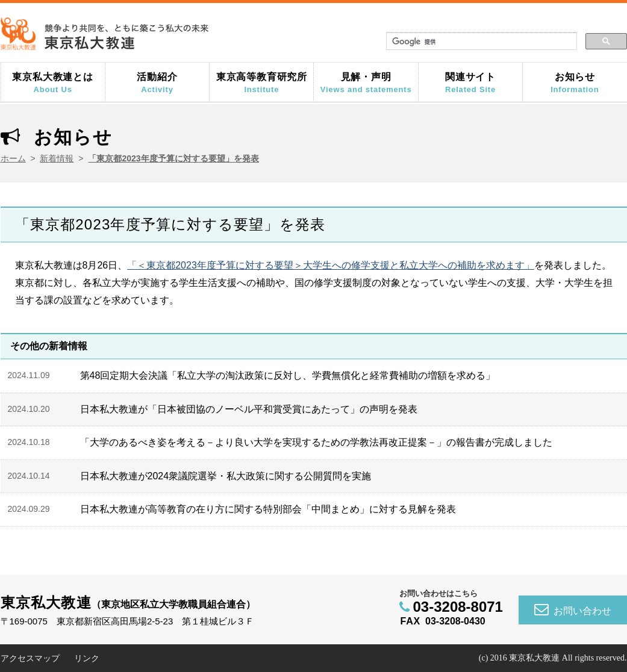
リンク (87, 658)
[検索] (480, 42)
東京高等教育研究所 (261, 83)
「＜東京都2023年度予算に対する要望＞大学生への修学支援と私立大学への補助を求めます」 (331, 265)
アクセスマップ (30, 658)
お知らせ (575, 83)
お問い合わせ (573, 609)
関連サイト (470, 83)
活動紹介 (157, 83)
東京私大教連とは (53, 83)
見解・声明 (366, 83)
